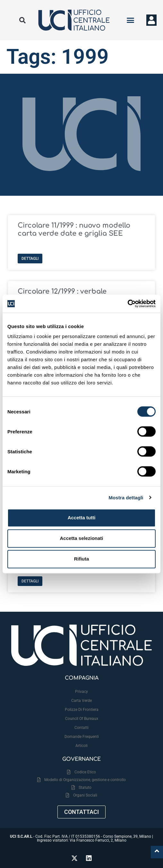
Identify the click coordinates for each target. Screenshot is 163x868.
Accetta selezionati (81, 538)
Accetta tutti (82, 518)
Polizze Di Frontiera (82, 710)
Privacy (81, 692)
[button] (130, 20)
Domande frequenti (82, 737)
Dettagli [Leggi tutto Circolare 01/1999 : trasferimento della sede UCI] (30, 581)
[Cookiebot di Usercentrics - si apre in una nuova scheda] (128, 304)
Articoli (81, 746)
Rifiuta (82, 559)
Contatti (81, 728)
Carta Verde (81, 701)
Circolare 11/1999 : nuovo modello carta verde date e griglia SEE (74, 229)
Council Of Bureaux (82, 719)
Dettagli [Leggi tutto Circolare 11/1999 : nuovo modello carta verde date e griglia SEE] (30, 259)
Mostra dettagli (126, 498)
